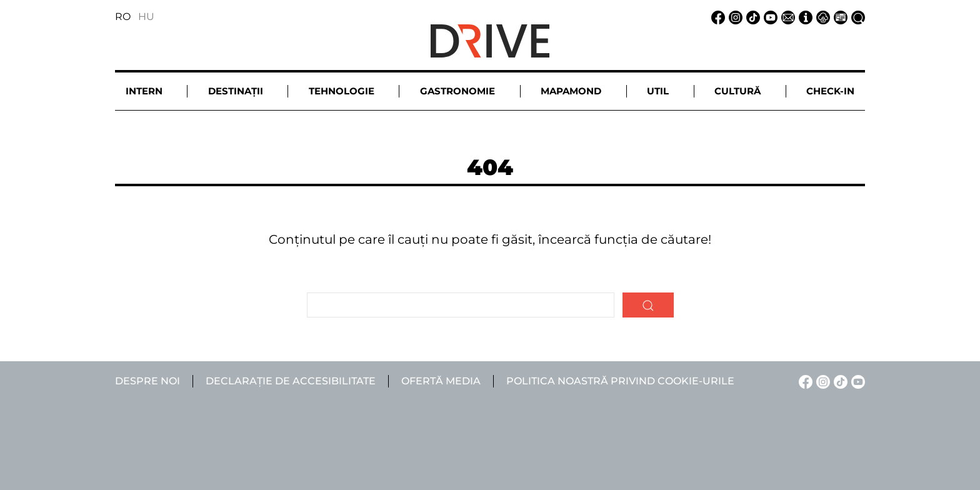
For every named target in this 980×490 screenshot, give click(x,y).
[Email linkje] (786, 17)
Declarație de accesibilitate (291, 381)
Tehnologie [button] (342, 91)
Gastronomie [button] (457, 91)
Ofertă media (441, 381)
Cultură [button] (737, 91)
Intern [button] (144, 91)
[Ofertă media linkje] (839, 17)
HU (146, 17)
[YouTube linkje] (769, 17)
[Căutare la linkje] (856, 17)
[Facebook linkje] (716, 17)
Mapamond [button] (571, 91)
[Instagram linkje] (734, 17)
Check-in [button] (830, 91)
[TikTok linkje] (751, 17)
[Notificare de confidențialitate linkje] (821, 17)
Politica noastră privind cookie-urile (620, 381)
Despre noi (147, 381)
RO (123, 17)
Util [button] (658, 91)
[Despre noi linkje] (804, 17)
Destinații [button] (236, 91)
